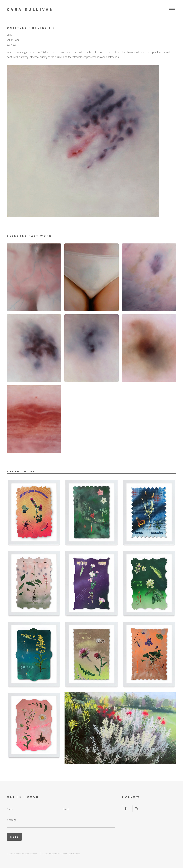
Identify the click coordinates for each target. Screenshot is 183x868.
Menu (172, 10)
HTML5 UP (60, 853)
